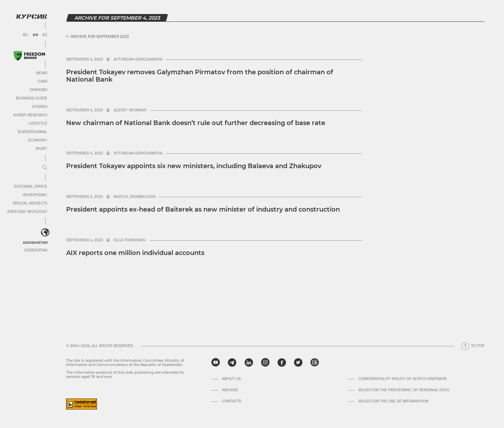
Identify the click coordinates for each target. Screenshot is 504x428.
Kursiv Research (30, 115)
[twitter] (298, 363)
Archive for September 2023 (97, 37)
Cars (43, 81)
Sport (41, 149)
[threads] (315, 363)
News (42, 73)
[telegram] (232, 363)
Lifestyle (38, 123)
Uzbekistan (36, 250)
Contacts (232, 401)
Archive (230, 390)
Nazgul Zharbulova (134, 197)
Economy (38, 140)
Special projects (30, 203)
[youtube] (216, 363)
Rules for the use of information (393, 401)
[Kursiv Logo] (31, 16)
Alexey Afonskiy (130, 110)
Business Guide (32, 98)
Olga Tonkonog (130, 240)
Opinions (38, 90)
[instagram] (265, 363)
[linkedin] (249, 363)
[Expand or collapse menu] (45, 168)
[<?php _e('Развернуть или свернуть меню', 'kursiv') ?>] (45, 233)
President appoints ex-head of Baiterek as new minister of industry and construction (203, 209)
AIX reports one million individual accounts (135, 253)
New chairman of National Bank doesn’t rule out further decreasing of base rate (196, 123)
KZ (45, 35)
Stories (40, 107)
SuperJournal (33, 132)
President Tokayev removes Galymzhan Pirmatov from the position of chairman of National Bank (200, 76)
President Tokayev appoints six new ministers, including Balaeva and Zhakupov (194, 166)
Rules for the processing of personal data (404, 390)
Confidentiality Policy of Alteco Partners (402, 379)
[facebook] (282, 363)
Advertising (35, 195)
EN (35, 35)
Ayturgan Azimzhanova (138, 60)
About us (231, 379)
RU (25, 35)
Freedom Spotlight (27, 212)
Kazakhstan (35, 243)
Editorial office (31, 187)
